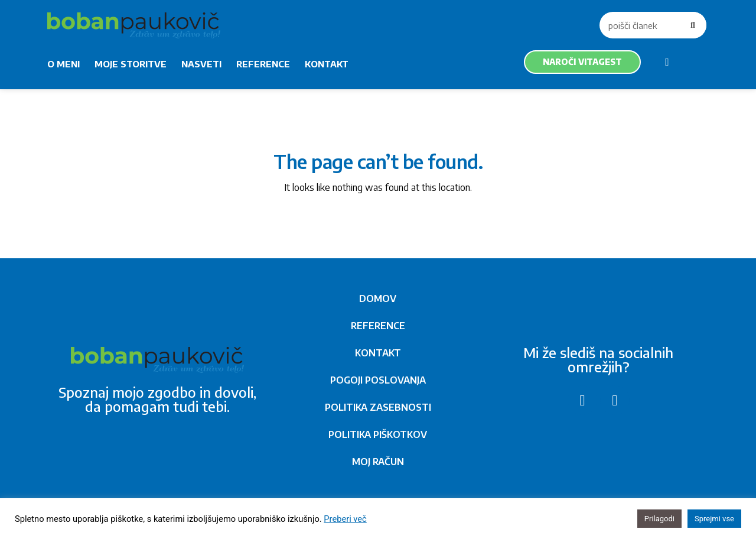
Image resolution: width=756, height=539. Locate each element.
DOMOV (378, 298)
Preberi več (345, 519)
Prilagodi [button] (659, 519)
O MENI (63, 64)
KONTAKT (327, 64)
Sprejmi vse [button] (714, 519)
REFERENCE (263, 64)
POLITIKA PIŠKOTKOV (378, 434)
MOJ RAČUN (378, 462)
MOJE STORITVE (131, 64)
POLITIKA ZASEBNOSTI (378, 407)
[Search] (693, 25)
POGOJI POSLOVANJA (378, 380)
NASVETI (201, 64)
